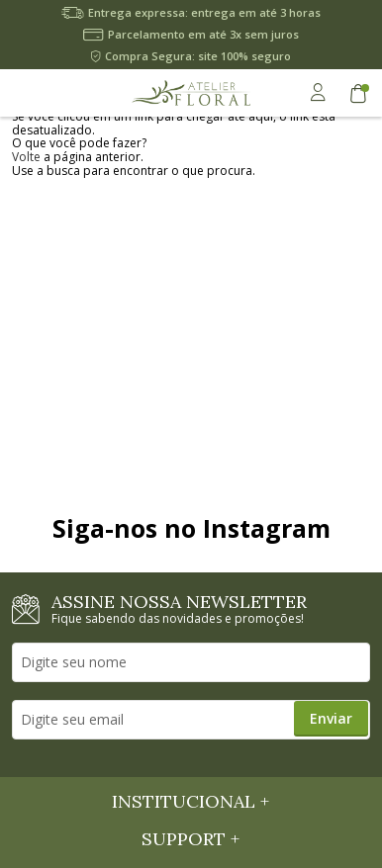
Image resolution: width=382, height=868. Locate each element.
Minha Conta (318, 92)
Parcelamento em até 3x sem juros (203, 34)
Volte (26, 157)
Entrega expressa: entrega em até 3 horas (204, 12)
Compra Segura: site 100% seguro (198, 56)
